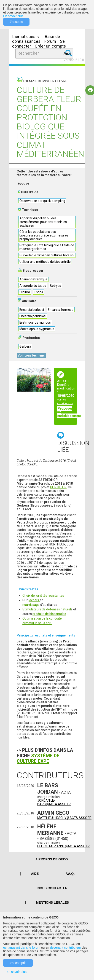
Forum (50, 41)
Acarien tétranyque (33, 279)
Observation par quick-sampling (42, 201)
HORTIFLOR (58, 487)
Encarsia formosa (61, 310)
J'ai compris (18, 963)
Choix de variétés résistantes (43, 596)
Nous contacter (52, 888)
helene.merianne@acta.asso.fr (63, 846)
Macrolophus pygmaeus (37, 329)
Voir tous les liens (31, 355)
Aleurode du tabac (33, 286)
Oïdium (25, 292)
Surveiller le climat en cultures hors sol (47, 255)
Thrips (38, 292)
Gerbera (25, 346)
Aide (68, 53)
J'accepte (16, 22)
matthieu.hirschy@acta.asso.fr (64, 818)
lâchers (34, 600)
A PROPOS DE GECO (52, 859)
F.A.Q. (70, 874)
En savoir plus (13, 16)
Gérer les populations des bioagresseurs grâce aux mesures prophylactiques (44, 235)
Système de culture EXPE (38, 758)
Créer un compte (50, 46)
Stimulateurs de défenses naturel (47, 609)
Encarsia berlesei (32, 310)
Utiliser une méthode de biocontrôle (45, 262)
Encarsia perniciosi (33, 316)
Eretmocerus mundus (35, 322)
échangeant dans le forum (22, 948)
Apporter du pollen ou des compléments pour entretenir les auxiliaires (43, 222)
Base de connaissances (36, 39)
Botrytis (55, 286)
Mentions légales (52, 902)
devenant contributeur (66, 948)
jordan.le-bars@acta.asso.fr (54, 802)
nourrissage (31, 605)
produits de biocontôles (49, 614)
